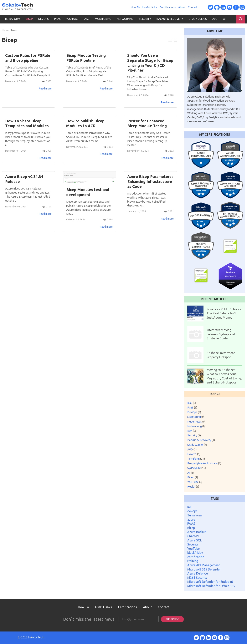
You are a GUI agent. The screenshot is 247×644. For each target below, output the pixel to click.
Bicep (29, 19)
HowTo (194, 454)
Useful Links (150, 7)
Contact (193, 7)
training (193, 561)
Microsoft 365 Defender (204, 569)
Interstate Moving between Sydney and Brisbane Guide (221, 334)
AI (224, 19)
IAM (192, 431)
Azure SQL (195, 540)
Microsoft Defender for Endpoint (210, 582)
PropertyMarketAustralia (204, 463)
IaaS (87, 19)
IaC (190, 507)
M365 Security (197, 578)
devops (192, 511)
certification (196, 557)
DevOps (44, 19)
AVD (215, 19)
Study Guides (198, 19)
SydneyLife (197, 468)
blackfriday (195, 553)
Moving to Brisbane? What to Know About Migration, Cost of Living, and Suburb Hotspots (224, 376)
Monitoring (103, 19)
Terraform (12, 19)
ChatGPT (194, 536)
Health (193, 487)
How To (135, 7)
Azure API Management (204, 565)
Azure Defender (198, 573)
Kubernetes (196, 422)
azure (191, 520)
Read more (45, 89)
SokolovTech (36, 638)
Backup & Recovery (170, 19)
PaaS (57, 19)
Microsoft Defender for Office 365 (211, 586)
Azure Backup (197, 532)
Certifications (168, 7)
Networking (125, 19)
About (182, 7)
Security (145, 19)
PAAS (191, 524)
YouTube (72, 19)
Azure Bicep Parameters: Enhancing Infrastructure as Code (150, 184)
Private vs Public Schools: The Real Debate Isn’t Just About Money (224, 313)
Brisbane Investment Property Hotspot (221, 355)
